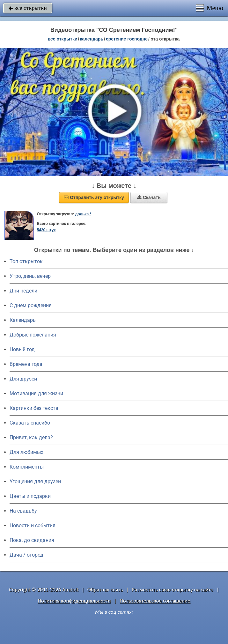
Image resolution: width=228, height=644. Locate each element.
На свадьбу (23, 511)
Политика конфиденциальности (74, 601)
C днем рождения (31, 305)
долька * (83, 214)
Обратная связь (105, 590)
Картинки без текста (34, 408)
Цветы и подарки (30, 496)
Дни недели (23, 291)
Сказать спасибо (30, 423)
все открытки (28, 8)
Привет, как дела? (31, 437)
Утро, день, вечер (30, 276)
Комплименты (27, 467)
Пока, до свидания (32, 540)
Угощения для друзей (35, 481)
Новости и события (33, 526)
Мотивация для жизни (36, 393)
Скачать (149, 197)
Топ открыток (26, 261)
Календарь (92, 39)
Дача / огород (26, 555)
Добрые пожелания (33, 335)
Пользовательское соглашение (155, 601)
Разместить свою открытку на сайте (173, 590)
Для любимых (26, 452)
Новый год (22, 349)
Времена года (26, 364)
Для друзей (23, 379)
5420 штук (46, 230)
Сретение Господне (127, 39)
